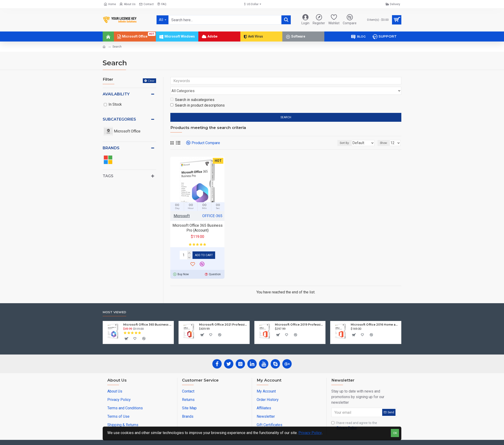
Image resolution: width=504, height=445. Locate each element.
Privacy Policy (310, 433)
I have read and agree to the (354, 416)
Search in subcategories (192, 91)
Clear (151, 81)
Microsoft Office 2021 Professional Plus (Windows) (223, 315)
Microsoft (182, 207)
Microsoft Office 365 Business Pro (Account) (198, 219)
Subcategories (119, 119)
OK (395, 433)
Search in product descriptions (198, 96)
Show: (385, 134)
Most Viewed (114, 302)
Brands (111, 148)
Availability (116, 94)
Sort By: (341, 134)
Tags (108, 176)
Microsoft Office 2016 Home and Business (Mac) (375, 315)
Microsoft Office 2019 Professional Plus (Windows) (299, 315)
